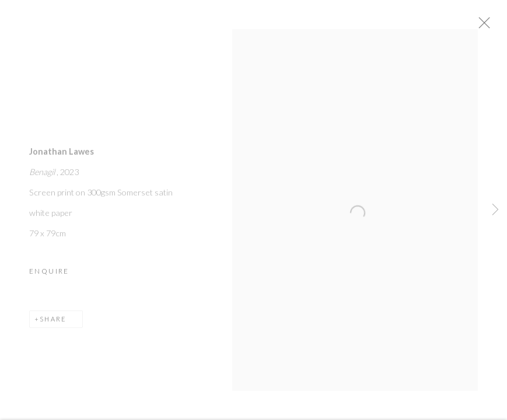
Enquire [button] (49, 276)
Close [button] (498, 26)
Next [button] (495, 210)
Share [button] (53, 323)
